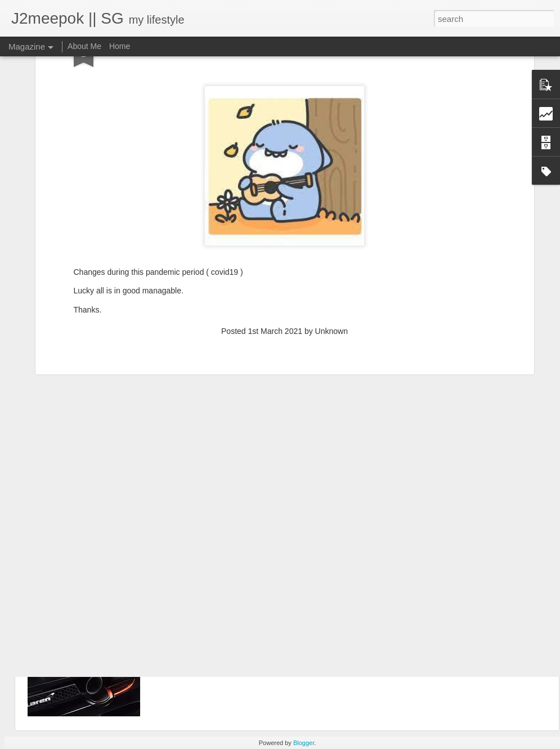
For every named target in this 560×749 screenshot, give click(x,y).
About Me (84, 46)
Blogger (304, 743)
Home (120, 46)
